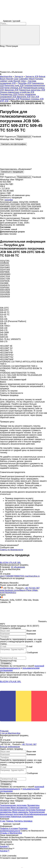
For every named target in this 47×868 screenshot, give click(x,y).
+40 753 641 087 (32, 588)
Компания (31, 634)
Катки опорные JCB (13, 88)
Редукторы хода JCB (14, 85)
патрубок (9, 200)
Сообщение (32, 653)
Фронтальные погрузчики (24, 810)
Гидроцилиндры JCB (10, 99)
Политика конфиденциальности (14, 830)
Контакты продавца (23, 821)
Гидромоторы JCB (8, 94)
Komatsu (39, 79)
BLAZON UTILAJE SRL (11, 563)
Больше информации (10, 747)
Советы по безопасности (12, 550)
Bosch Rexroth (7, 79)
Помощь (10, 821)
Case (16, 79)
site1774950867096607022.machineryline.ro (20, 576)
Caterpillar (23, 79)
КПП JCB (4, 101)
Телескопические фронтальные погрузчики (22, 813)
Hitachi (32, 79)
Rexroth (17, 81)
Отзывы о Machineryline (11, 833)
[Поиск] (20, 35)
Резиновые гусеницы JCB (32, 99)
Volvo (23, 81)
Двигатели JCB (23, 97)
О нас (3, 821)
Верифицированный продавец (14, 565)
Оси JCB (35, 97)
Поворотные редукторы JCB (32, 90)
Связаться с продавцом (12, 172)
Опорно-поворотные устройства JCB (17, 92)
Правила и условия (9, 828)
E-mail (29, 646)
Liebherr (4, 81)
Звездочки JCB (11, 90)
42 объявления (18, 567)
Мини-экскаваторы (20, 808)
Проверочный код (8, 661)
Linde (10, 81)
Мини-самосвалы (20, 812)
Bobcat (42, 77)
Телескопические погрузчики (14, 805)
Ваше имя (31, 631)
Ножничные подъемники (22, 817)
